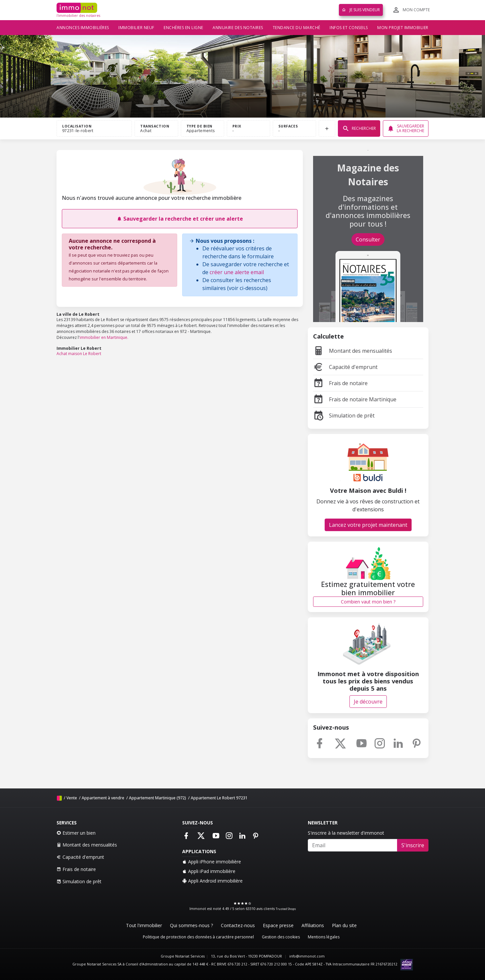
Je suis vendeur (361, 10)
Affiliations (313, 925)
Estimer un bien (76, 833)
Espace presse (278, 925)
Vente (72, 798)
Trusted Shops (286, 909)
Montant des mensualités (353, 351)
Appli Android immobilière (212, 881)
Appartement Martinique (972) (158, 798)
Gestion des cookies (281, 937)
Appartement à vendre (103, 798)
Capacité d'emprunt (345, 367)
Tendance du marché (297, 28)
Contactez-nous (238, 925)
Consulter (368, 239)
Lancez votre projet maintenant (368, 525)
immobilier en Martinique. (104, 337)
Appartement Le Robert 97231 (219, 798)
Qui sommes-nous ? (191, 925)
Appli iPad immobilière (209, 871)
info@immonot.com (307, 956)
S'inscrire (413, 845)
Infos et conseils (349, 28)
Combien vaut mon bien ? (368, 602)
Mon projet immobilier (403, 28)
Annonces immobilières (83, 28)
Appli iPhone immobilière (212, 862)
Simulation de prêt (344, 416)
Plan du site (344, 925)
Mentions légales (324, 937)
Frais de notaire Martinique (355, 399)
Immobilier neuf (136, 28)
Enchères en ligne (183, 28)
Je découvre (368, 702)
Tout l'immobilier (144, 925)
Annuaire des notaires (238, 28)
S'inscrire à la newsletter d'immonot (346, 833)
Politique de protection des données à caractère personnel (198, 937)
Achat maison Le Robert (79, 354)
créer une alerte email (237, 272)
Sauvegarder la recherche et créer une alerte (180, 219)
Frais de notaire (340, 383)
